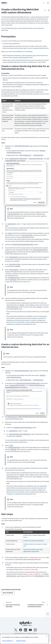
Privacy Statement (7, 642)
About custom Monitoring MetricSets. (16, 230)
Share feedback (8, 593)
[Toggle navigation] (48, 614)
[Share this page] (45, 10)
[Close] (46, 637)
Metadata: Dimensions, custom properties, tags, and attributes (26, 56)
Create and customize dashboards (34, 541)
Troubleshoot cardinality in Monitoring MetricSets (21, 324)
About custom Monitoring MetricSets (18, 60)
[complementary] (44, 10)
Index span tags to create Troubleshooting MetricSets (33, 48)
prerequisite (39, 259)
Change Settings (21, 642)
